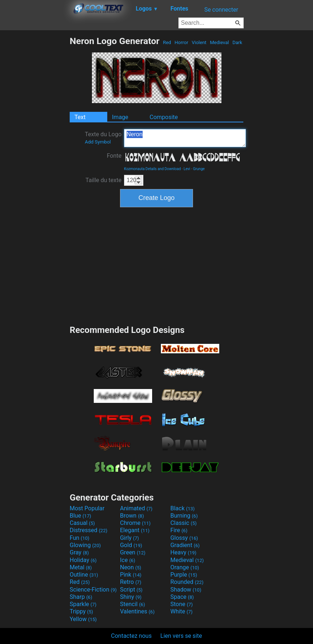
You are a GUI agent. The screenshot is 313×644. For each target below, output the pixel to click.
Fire (179, 530)
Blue (80, 516)
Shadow (186, 590)
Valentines (137, 611)
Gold (131, 545)
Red (167, 42)
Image (120, 117)
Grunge (199, 169)
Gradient (185, 545)
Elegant (135, 530)
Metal (81, 567)
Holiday (83, 560)
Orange (185, 567)
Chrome (135, 523)
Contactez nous (131, 636)
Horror (181, 42)
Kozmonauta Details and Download (152, 169)
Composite (164, 117)
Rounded (187, 582)
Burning (184, 516)
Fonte (114, 156)
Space (182, 597)
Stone (181, 604)
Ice (127, 560)
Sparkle (83, 604)
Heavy (183, 552)
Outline (84, 575)
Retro (131, 582)
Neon (131, 567)
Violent (199, 42)
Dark (237, 42)
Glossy (184, 538)
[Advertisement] (35, 145)
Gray (79, 552)
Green (133, 552)
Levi (187, 169)
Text (80, 117)
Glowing (85, 545)
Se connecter (221, 10)
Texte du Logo (103, 138)
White (181, 611)
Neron (185, 138)
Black (183, 508)
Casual (82, 523)
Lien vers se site (181, 636)
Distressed (88, 530)
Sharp (81, 597)
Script (131, 590)
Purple (184, 575)
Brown (132, 516)
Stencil (132, 604)
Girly (130, 538)
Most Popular (87, 508)
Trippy (81, 611)
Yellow (83, 619)
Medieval (219, 42)
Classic (183, 523)
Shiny (131, 597)
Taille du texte (103, 180)
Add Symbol (98, 142)
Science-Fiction (93, 590)
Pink (131, 575)
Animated (136, 508)
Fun (80, 538)
